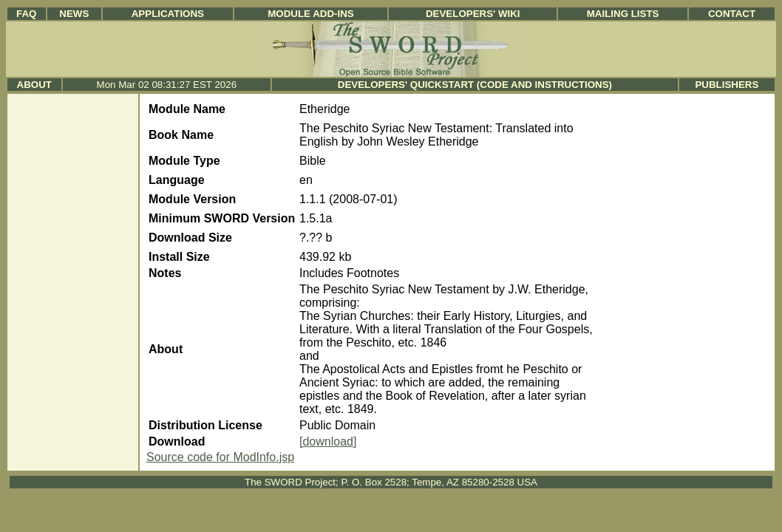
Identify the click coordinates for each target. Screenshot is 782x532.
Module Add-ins (311, 14)
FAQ (26, 14)
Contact (732, 14)
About (34, 85)
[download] (328, 441)
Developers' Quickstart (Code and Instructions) (475, 85)
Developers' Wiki (473, 14)
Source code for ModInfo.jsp (220, 457)
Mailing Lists (623, 14)
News (74, 14)
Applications (168, 14)
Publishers (727, 85)
